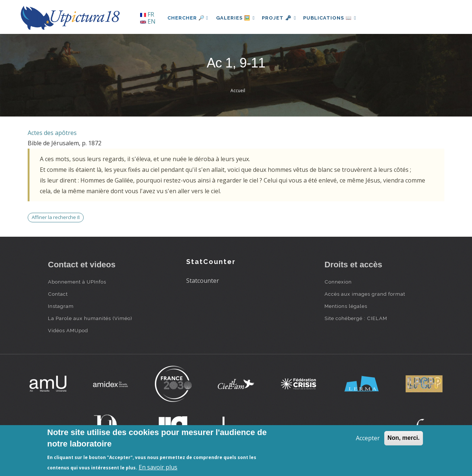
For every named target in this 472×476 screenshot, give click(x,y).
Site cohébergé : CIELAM (356, 318)
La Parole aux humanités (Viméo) (90, 318)
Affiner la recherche (56, 217)
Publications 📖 (334, 18)
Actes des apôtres (52, 133)
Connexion (338, 282)
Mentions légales (346, 306)
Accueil (238, 91)
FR (147, 14)
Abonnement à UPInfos (77, 282)
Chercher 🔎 (188, 18)
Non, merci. (404, 438)
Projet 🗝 (282, 18)
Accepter (368, 438)
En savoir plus (158, 467)
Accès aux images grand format (365, 294)
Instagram (61, 306)
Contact (58, 294)
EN (148, 21)
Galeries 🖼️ (237, 18)
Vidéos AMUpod (68, 330)
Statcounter (203, 281)
